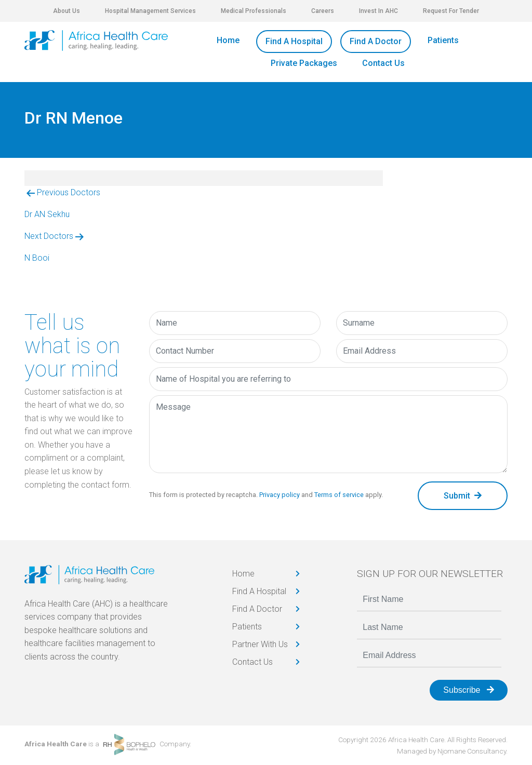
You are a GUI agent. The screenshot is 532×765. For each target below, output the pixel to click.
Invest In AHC (378, 11)
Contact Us (383, 63)
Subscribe (469, 690)
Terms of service (339, 495)
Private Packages (304, 63)
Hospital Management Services (150, 11)
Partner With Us (260, 644)
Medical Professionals (254, 11)
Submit (463, 496)
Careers (323, 11)
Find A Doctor (376, 41)
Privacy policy (280, 495)
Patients (443, 40)
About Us (66, 11)
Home (228, 40)
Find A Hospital (294, 41)
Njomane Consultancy (472, 751)
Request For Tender (451, 11)
